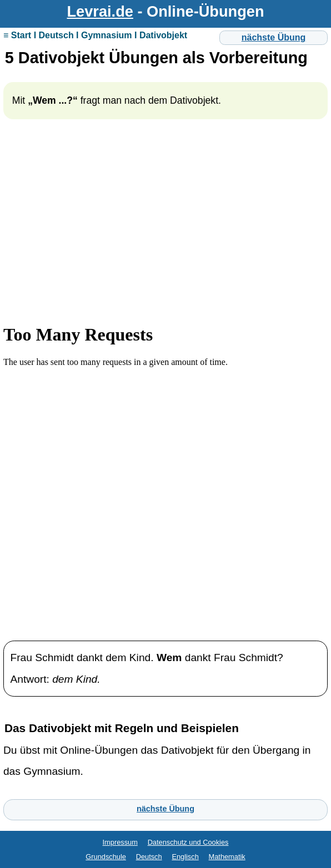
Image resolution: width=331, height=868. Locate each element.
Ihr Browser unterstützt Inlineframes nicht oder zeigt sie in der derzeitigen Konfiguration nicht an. (165, 468)
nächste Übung (274, 37)
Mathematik (227, 857)
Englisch (185, 857)
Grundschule (106, 857)
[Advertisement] (165, 230)
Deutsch (149, 857)
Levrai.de (100, 11)
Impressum (120, 842)
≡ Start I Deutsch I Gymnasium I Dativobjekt (95, 35)
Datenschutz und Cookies (188, 842)
